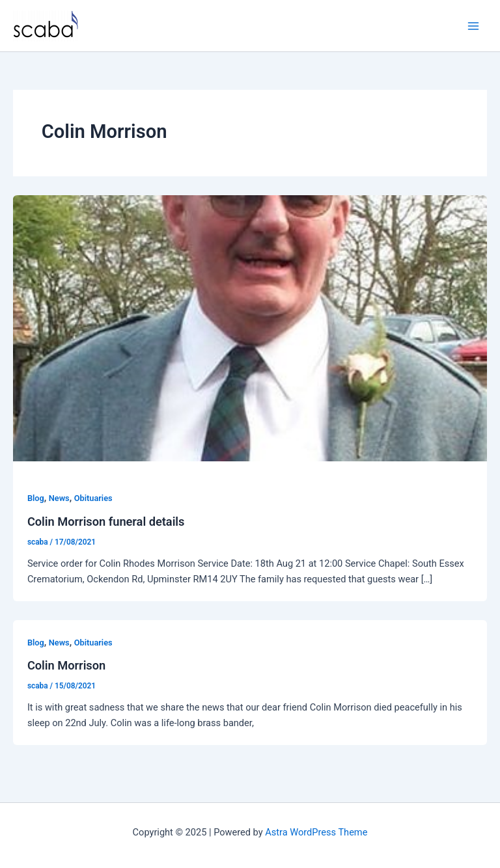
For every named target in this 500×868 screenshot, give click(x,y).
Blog (36, 498)
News (59, 498)
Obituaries (93, 498)
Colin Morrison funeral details (106, 522)
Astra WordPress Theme (316, 832)
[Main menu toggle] (473, 26)
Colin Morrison (66, 665)
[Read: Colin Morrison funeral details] (250, 328)
